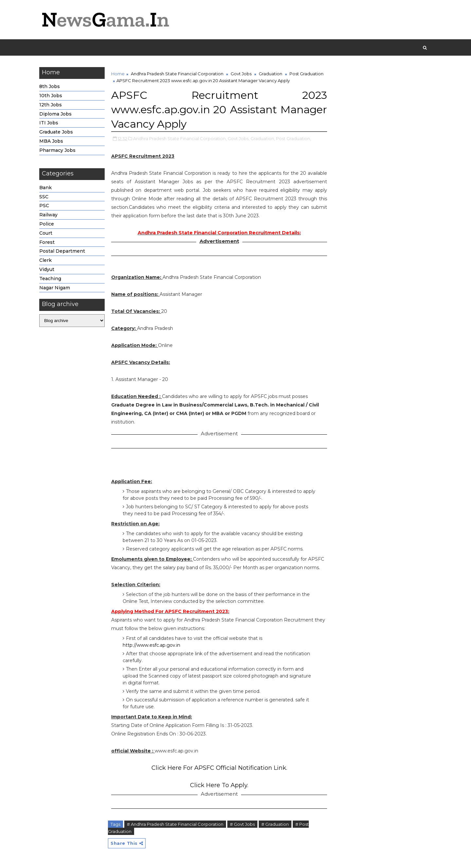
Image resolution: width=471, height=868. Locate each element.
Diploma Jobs (55, 114)
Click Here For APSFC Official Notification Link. (219, 768)
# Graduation (275, 824)
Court (46, 233)
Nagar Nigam (55, 288)
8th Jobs (50, 86)
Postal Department (62, 251)
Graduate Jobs (56, 132)
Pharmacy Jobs (57, 150)
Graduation (270, 74)
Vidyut (47, 269)
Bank (45, 188)
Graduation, (263, 138)
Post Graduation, (294, 138)
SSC (44, 197)
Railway (48, 215)
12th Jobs (51, 105)
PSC (44, 206)
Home (118, 74)
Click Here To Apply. (219, 785)
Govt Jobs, (239, 138)
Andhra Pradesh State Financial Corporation (177, 74)
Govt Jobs (241, 74)
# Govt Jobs (242, 824)
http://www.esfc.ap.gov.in (151, 645)
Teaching (50, 279)
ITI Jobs (49, 123)
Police (47, 224)
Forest (47, 242)
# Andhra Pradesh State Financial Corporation (175, 824)
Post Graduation (306, 74)
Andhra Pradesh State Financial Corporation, (180, 138)
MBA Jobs (51, 141)
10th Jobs (51, 96)
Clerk (45, 260)
